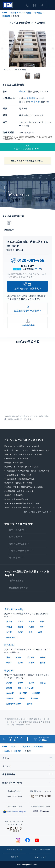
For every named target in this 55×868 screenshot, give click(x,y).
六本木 (20, 622)
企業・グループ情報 (12, 783)
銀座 (31, 632)
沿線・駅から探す (18, 544)
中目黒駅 (36, 693)
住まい (6, 758)
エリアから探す (17, 530)
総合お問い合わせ (15, 849)
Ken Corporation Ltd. (8, 5)
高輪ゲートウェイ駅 (26, 688)
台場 (40, 632)
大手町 (9, 632)
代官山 (9, 627)
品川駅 (32, 683)
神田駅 (22, 699)
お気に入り (34, 5)
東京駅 (9, 683)
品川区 (20, 663)
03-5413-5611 (28, 266)
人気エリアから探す (14, 609)
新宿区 (9, 663)
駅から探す (10, 671)
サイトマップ (40, 857)
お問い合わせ (41, 5)
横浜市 (43, 663)
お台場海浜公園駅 (14, 704)
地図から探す (16, 557)
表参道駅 (10, 693)
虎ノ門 (9, 622)
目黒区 (32, 663)
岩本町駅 (36, 102)
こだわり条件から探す (20, 550)
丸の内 (20, 632)
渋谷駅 (43, 683)
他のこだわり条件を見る (36, 512)
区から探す (14, 537)
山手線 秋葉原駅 (16, 581)
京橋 (42, 622)
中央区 (43, 657)
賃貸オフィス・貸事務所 (21, 13)
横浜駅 (30, 704)
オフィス (15, 747)
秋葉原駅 (6, 16)
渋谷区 (18, 657)
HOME (5, 13)
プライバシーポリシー (40, 849)
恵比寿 (20, 627)
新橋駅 (20, 683)
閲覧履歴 (28, 5)
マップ (38, 269)
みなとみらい (12, 637)
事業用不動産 (9, 774)
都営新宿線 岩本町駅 (18, 588)
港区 (8, 657)
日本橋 (32, 622)
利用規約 (15, 857)
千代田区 (38, 13)
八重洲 (32, 627)
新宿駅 (9, 688)
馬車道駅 (10, 699)
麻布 (42, 627)
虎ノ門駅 (23, 693)
